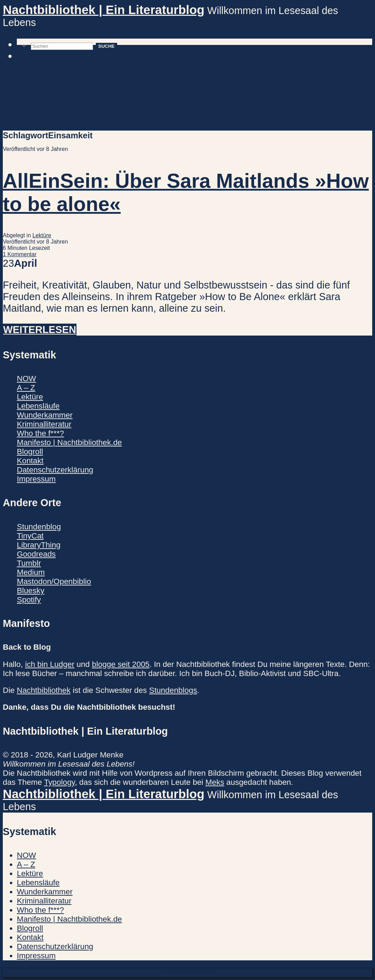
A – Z (26, 388)
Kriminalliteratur (44, 424)
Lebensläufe (38, 406)
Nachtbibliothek (44, 690)
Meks (215, 782)
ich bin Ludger (50, 664)
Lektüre (42, 235)
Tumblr (29, 563)
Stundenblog (39, 527)
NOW (26, 379)
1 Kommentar (20, 254)
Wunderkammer (45, 415)
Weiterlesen (40, 330)
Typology (59, 782)
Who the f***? (40, 433)
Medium (31, 572)
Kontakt (30, 461)
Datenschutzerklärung (55, 470)
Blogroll (30, 452)
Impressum (36, 479)
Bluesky (31, 591)
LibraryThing (39, 545)
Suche (106, 46)
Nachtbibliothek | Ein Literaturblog (104, 10)
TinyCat (30, 536)
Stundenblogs (173, 690)
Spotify (29, 600)
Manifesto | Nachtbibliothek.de (69, 442)
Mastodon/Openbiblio (54, 581)
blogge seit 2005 (121, 664)
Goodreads (36, 554)
